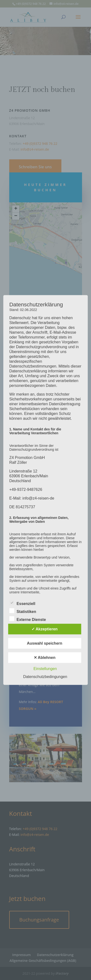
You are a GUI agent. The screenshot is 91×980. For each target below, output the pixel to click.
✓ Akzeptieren (45, 629)
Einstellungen (45, 669)
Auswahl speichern (45, 643)
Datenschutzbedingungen (45, 677)
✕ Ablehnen (45, 658)
